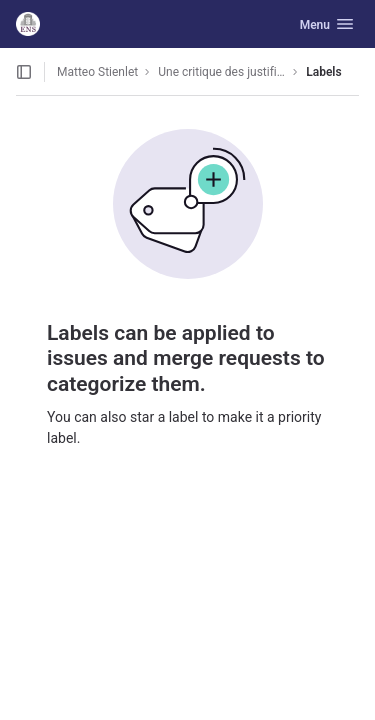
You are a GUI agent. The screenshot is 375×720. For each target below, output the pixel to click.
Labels (323, 72)
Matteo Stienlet (97, 72)
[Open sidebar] (24, 72)
